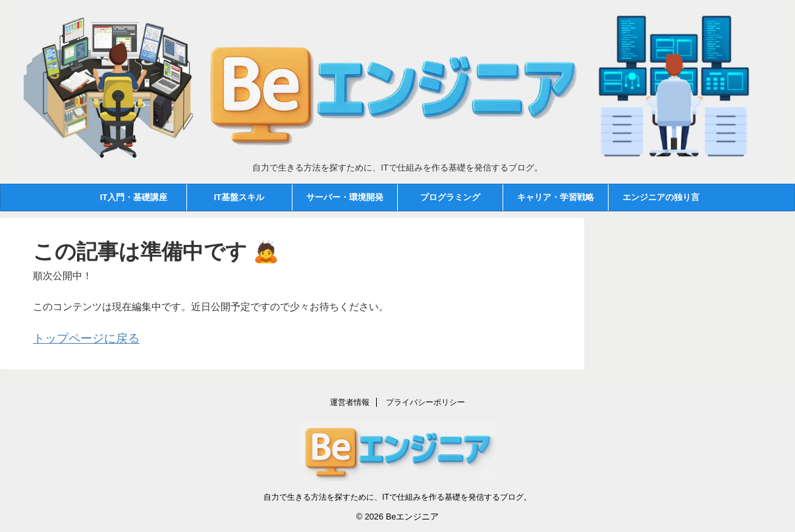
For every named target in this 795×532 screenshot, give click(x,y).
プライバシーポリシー (425, 399)
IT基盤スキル (239, 197)
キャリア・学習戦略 (556, 197)
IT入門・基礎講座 (134, 197)
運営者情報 (350, 399)
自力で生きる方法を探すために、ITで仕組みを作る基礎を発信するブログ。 (397, 494)
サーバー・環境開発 (345, 197)
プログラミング (450, 197)
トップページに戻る (77, 337)
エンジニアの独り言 (661, 197)
